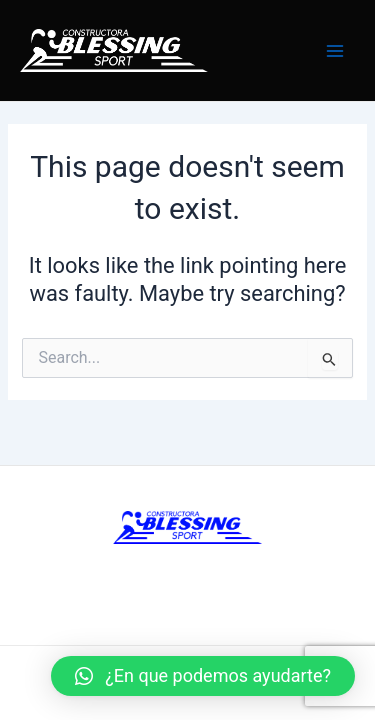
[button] (203, 676)
